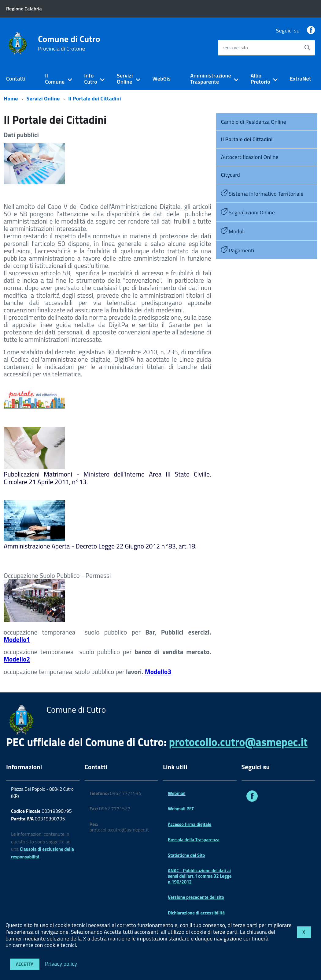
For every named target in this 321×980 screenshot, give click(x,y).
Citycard (231, 175)
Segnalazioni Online (248, 212)
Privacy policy (61, 963)
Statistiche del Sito (186, 855)
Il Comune (55, 79)
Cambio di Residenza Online (254, 122)
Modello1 (17, 639)
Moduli (233, 231)
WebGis (161, 79)
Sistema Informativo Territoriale (262, 194)
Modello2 (17, 659)
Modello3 (158, 672)
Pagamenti (238, 250)
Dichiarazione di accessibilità (196, 913)
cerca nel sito (235, 48)
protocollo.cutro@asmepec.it (238, 742)
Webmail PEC (181, 809)
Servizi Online (125, 79)
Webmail (177, 793)
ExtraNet (301, 79)
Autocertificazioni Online (250, 157)
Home (11, 98)
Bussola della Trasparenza (194, 840)
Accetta (25, 964)
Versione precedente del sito (196, 897)
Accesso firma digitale (190, 824)
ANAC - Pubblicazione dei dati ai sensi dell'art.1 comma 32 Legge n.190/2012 (200, 876)
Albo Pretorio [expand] (260, 79)
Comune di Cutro (69, 43)
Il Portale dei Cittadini (94, 98)
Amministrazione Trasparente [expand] (211, 79)
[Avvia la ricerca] (307, 48)
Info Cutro (91, 79)
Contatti (16, 79)
